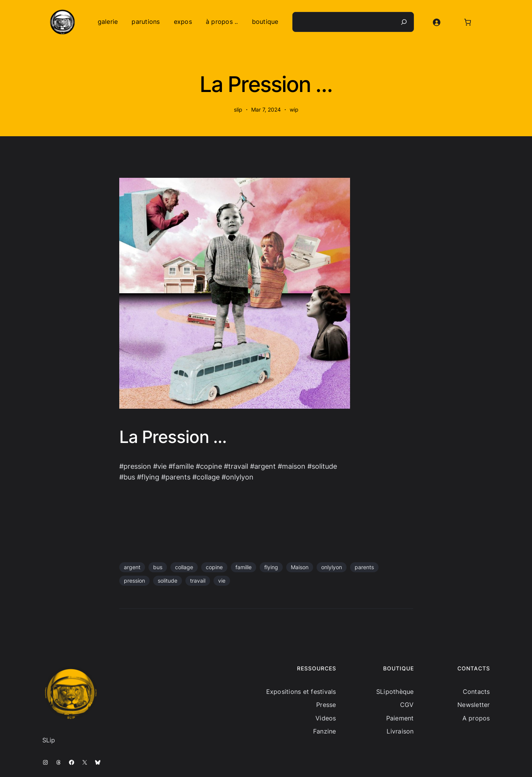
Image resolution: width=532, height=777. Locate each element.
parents (364, 567)
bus (158, 567)
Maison (300, 567)
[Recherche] (404, 22)
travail (198, 581)
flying (271, 567)
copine (214, 567)
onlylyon (332, 567)
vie (222, 581)
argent (132, 567)
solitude (168, 581)
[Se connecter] (436, 22)
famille (243, 567)
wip (294, 109)
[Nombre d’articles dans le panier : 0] (468, 22)
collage (184, 567)
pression (134, 581)
